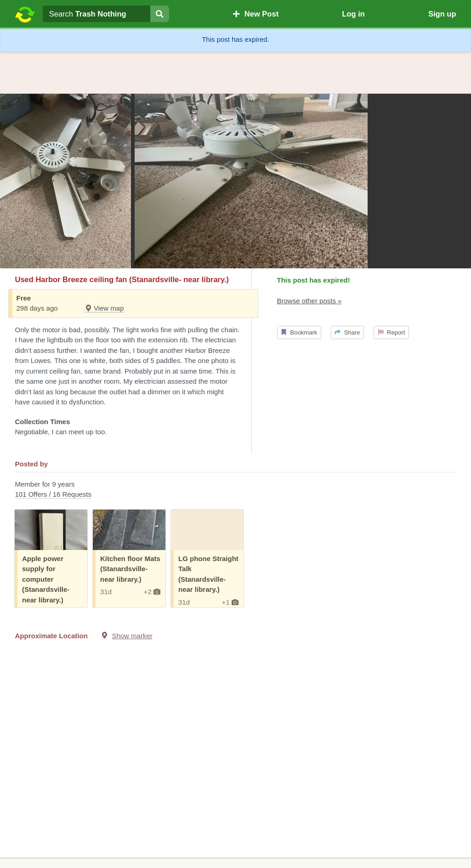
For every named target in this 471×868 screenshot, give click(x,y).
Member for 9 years (236, 490)
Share (347, 332)
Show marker (132, 636)
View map (105, 308)
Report (392, 332)
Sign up (442, 14)
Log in (353, 14)
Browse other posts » (309, 301)
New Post (255, 14)
